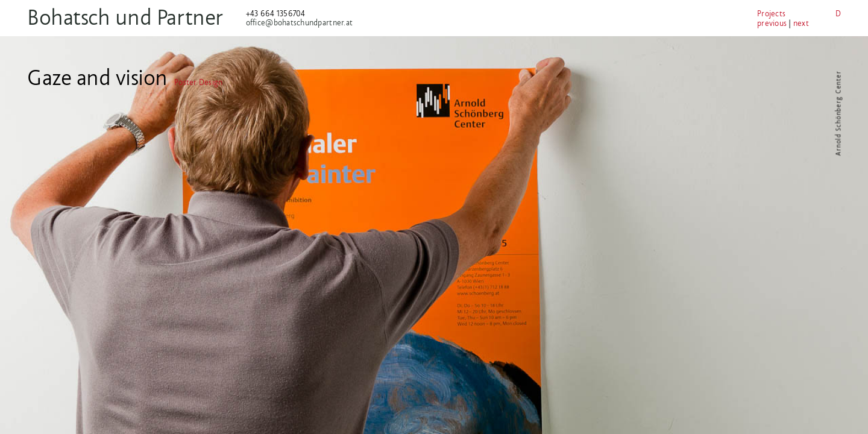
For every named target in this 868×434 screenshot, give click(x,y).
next (750, 23)
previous (721, 23)
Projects (720, 14)
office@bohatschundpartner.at (316, 23)
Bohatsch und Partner (141, 17)
